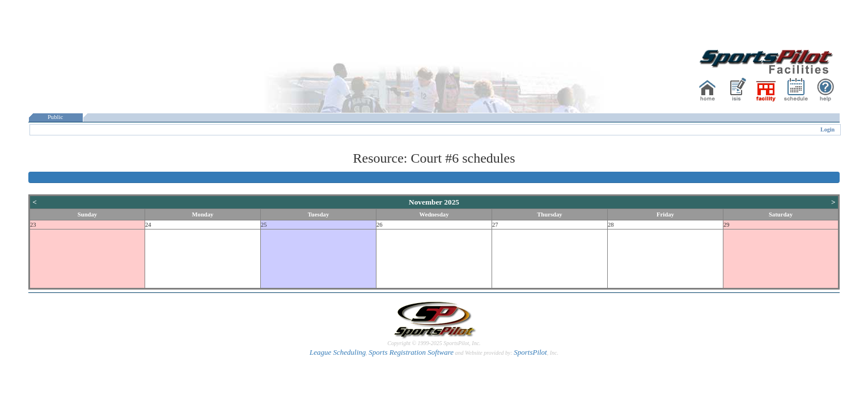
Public (56, 117)
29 (727, 225)
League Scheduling (338, 352)
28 (611, 225)
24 (148, 225)
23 (33, 225)
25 (264, 225)
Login (827, 129)
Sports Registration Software (411, 352)
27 (495, 225)
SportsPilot (530, 352)
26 (380, 225)
